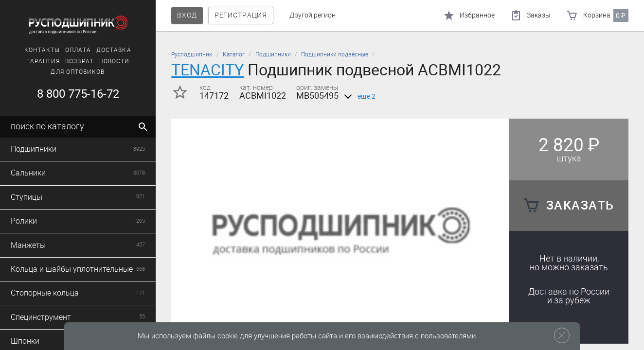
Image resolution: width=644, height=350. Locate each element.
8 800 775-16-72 (78, 94)
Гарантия (43, 61)
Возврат (80, 61)
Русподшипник (192, 54)
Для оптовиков (78, 72)
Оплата (78, 50)
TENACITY (207, 70)
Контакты (42, 50)
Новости (115, 61)
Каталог (234, 54)
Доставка (114, 50)
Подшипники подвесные (335, 54)
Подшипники (273, 54)
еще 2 (358, 96)
